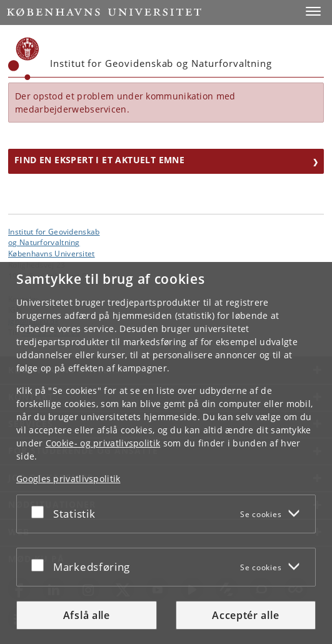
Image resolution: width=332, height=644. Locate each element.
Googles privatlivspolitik (68, 479)
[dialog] (166, 453)
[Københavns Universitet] (24, 59)
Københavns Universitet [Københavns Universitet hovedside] (52, 253)
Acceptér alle (245, 615)
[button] (313, 11)
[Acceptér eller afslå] (41, 511)
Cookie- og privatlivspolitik (103, 443)
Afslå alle (87, 615)
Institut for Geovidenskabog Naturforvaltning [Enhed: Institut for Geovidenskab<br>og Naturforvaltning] (54, 237)
